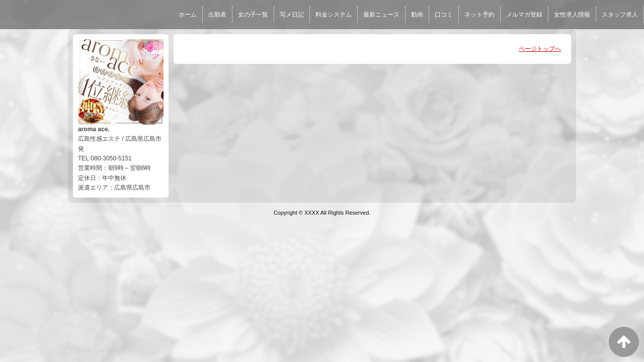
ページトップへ (540, 49)
